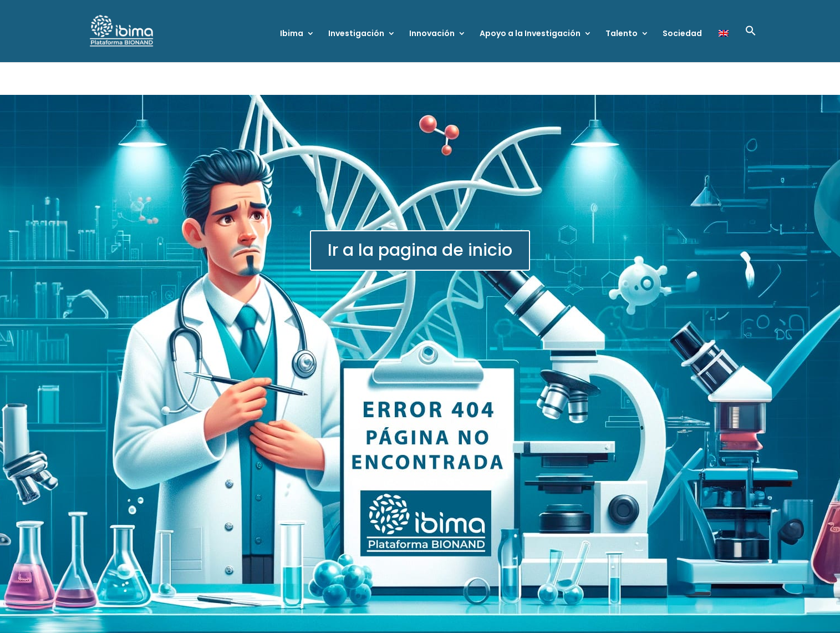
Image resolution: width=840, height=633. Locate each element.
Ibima (292, 34)
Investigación (356, 34)
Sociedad (682, 34)
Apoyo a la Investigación (530, 34)
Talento (622, 34)
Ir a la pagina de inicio (420, 250)
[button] (751, 44)
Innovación (432, 34)
